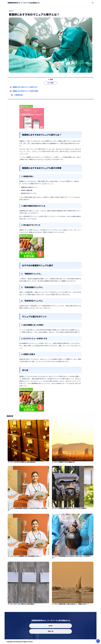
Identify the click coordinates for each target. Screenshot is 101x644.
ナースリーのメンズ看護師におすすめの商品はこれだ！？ (25, 557)
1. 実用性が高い (19, 96)
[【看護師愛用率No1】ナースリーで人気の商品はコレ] (23, 3)
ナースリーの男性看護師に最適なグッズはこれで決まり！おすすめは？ (27, 510)
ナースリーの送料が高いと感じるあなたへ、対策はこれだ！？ (70, 605)
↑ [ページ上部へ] (98, 641)
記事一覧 (50, 631)
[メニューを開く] (93, 3)
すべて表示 (50, 84)
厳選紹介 (11, 11)
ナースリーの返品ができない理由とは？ (64, 463)
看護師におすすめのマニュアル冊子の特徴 (25, 92)
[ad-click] (32, 119)
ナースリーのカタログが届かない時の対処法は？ (22, 463)
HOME (51, 626)
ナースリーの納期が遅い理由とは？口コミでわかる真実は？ (70, 509)
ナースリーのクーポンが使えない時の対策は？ (21, 605)
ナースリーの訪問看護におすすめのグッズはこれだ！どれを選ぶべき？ (72, 558)
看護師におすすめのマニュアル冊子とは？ (25, 88)
